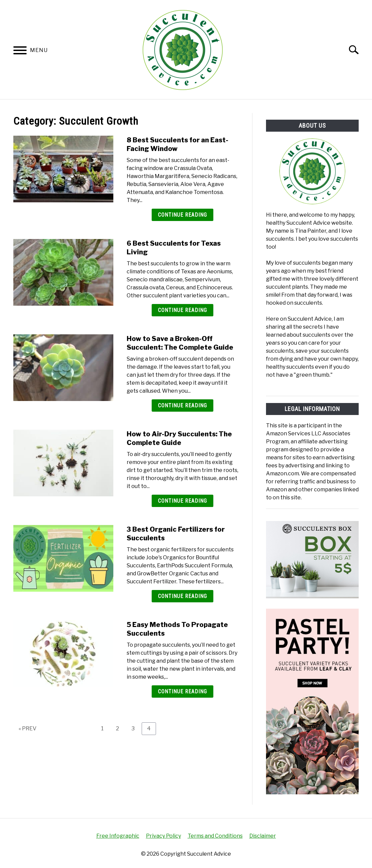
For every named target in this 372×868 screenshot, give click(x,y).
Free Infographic (118, 836)
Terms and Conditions (215, 836)
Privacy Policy (163, 836)
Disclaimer (263, 836)
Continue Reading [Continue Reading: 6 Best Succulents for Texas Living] (182, 310)
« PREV (27, 728)
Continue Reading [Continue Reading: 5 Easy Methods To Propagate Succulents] (182, 691)
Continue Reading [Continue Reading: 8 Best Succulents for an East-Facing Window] (182, 215)
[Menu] (20, 51)
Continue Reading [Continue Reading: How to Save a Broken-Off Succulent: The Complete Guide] (182, 405)
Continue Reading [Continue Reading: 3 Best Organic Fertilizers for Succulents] (182, 596)
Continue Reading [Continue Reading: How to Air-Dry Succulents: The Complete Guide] (182, 501)
